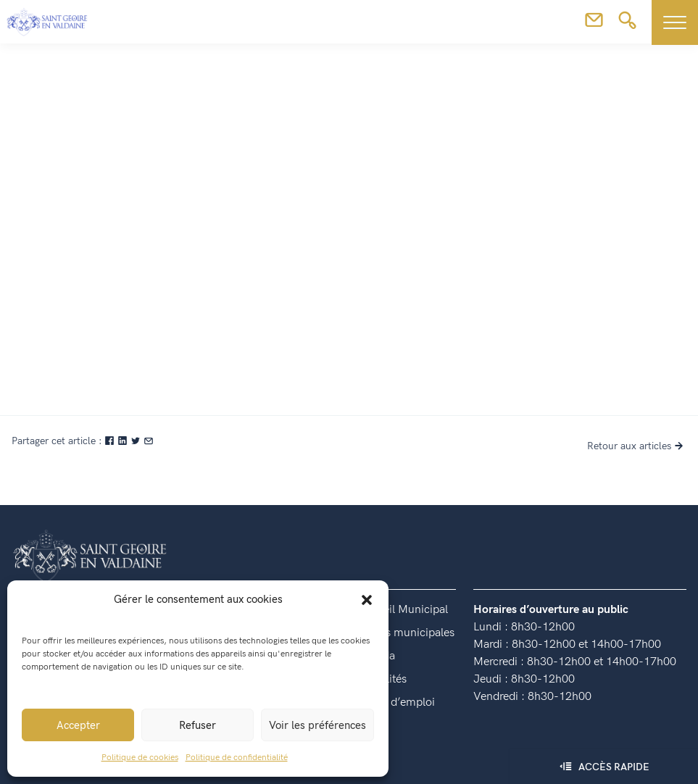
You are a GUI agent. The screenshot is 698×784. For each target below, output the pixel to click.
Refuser (198, 725)
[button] (367, 599)
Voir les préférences (317, 725)
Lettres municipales (406, 633)
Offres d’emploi (396, 702)
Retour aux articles (637, 446)
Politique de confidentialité (237, 758)
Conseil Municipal (403, 610)
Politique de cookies (140, 758)
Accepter (78, 725)
